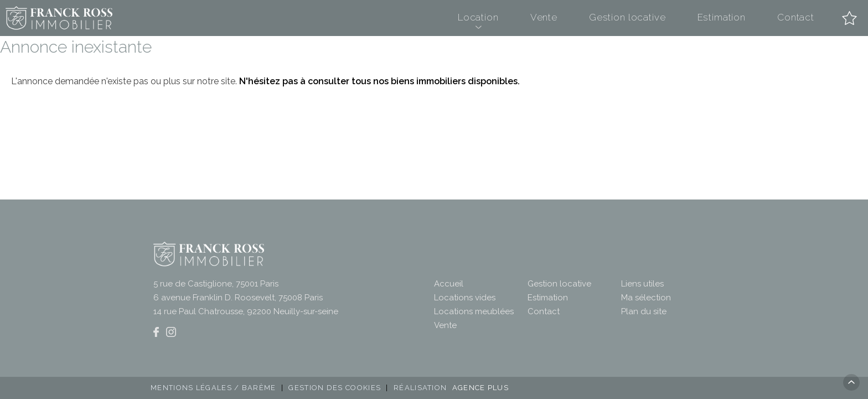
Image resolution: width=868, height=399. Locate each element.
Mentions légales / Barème (213, 388)
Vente (544, 17)
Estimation (722, 17)
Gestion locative (627, 17)
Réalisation (453, 388)
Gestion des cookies (335, 388)
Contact (796, 17)
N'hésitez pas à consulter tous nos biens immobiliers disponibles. (379, 81)
